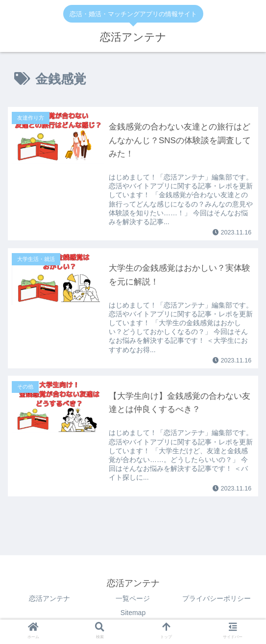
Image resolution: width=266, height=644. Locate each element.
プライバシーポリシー (217, 598)
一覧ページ (133, 598)
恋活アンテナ (49, 598)
